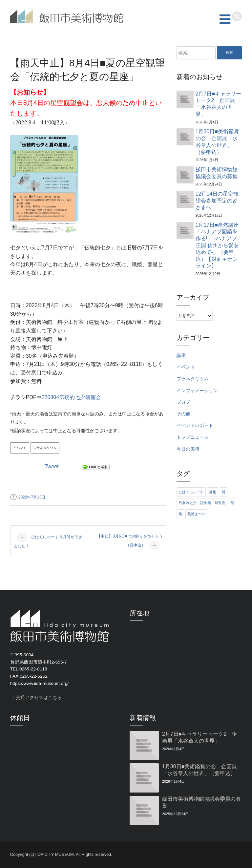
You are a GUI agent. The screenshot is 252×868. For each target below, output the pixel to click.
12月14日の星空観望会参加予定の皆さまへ (217, 201)
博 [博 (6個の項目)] (224, 492)
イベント (20, 448)
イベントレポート (195, 425)
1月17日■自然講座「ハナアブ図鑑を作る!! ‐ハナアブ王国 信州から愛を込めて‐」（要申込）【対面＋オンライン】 (217, 245)
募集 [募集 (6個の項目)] (213, 492)
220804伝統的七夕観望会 (71, 397)
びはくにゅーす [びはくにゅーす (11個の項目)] (191, 492)
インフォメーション (197, 391)
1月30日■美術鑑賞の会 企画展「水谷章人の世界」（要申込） (217, 142)
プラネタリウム (45, 448)
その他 (183, 414)
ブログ (183, 402)
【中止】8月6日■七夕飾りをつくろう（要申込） (130, 542)
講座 (181, 356)
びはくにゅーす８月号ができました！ (48, 540)
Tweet (52, 466)
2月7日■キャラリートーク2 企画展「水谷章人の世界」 (218, 104)
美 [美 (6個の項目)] (180, 514)
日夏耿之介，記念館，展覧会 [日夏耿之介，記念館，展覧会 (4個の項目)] (202, 503)
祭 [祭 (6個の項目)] (232, 503)
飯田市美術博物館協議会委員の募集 (217, 173)
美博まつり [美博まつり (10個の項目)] (196, 514)
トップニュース (193, 437)
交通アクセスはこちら (39, 698)
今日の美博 (188, 449)
